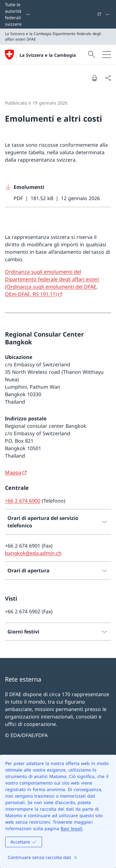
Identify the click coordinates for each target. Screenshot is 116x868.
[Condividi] (108, 78)
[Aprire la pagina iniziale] (40, 55)
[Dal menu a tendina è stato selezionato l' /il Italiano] (103, 14)
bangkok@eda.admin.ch (33, 553)
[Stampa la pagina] (94, 78)
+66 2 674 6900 (23, 501)
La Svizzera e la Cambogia (48, 55)
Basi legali (71, 828)
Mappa (13, 472)
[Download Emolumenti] (58, 193)
